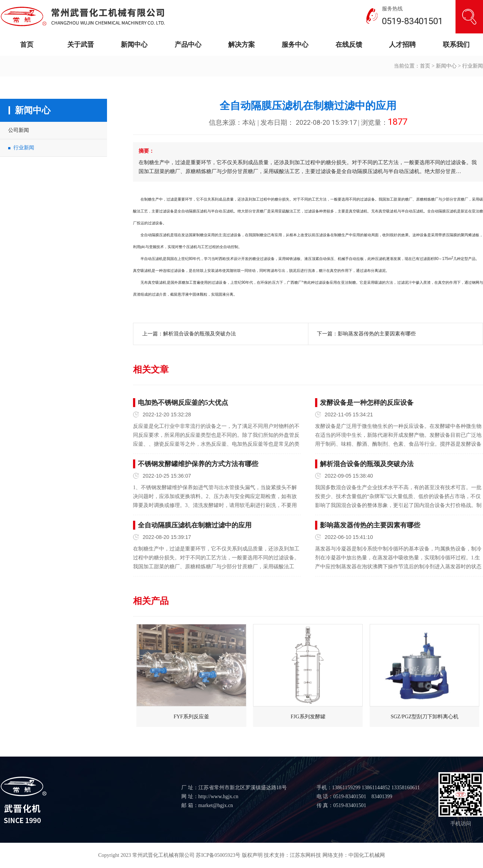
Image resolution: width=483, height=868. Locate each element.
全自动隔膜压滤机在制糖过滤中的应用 (195, 525)
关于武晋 (81, 45)
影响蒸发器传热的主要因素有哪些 (377, 334)
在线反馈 (349, 45)
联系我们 (456, 45)
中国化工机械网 (367, 855)
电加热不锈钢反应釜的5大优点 (183, 403)
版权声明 (252, 855)
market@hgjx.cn (216, 805)
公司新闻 (19, 130)
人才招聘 (402, 45)
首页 (27, 45)
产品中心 (188, 45)
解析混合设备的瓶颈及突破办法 (200, 334)
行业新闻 (473, 66)
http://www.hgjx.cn (218, 797)
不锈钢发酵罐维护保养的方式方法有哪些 (198, 464)
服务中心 (295, 45)
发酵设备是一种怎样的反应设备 (367, 403)
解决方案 (241, 45)
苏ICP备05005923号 (218, 855)
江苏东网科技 (305, 855)
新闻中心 (134, 45)
